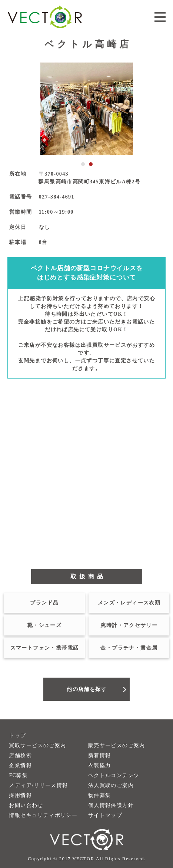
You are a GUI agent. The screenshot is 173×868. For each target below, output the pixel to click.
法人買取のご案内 (111, 785)
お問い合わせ (26, 805)
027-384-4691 (57, 197)
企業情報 (20, 765)
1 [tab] (83, 164)
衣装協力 (100, 765)
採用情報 (20, 795)
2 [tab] (91, 164)
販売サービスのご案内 (117, 745)
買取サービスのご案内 (37, 745)
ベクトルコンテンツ (114, 775)
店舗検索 (20, 755)
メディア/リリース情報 (38, 785)
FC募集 (18, 775)
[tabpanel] (87, 109)
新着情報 (100, 755)
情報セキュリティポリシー (43, 815)
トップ (17, 735)
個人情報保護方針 (111, 805)
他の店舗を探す (87, 689)
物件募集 (100, 795)
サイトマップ (105, 815)
